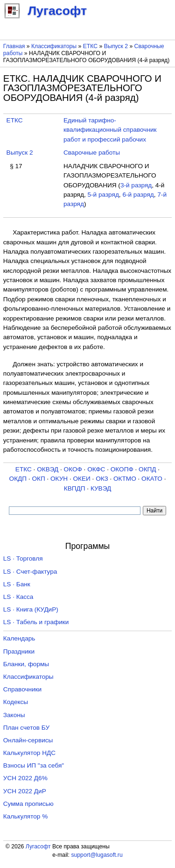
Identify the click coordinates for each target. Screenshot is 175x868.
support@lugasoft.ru (97, 855)
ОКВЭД (48, 469)
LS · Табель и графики (36, 622)
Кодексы (16, 702)
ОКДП (18, 479)
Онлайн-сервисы (28, 740)
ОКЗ (102, 479)
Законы (14, 715)
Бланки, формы (26, 664)
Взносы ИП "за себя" (34, 765)
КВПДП (75, 488)
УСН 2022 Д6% (25, 778)
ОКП (38, 479)
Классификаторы (54, 46)
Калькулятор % (25, 816)
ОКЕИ (81, 479)
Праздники (19, 651)
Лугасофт (38, 847)
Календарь (19, 638)
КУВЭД (101, 488)
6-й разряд (138, 195)
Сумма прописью (28, 804)
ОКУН (59, 479)
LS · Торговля (23, 559)
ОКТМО (125, 479)
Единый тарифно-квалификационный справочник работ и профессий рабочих (110, 130)
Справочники (22, 689)
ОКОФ (73, 469)
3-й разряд (136, 185)
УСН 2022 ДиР (25, 791)
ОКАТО (152, 479)
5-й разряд (103, 195)
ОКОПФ (122, 469)
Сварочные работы (92, 153)
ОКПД (147, 469)
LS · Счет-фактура (30, 572)
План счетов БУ (26, 728)
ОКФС (96, 469)
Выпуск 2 (116, 46)
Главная (14, 46)
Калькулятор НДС (29, 753)
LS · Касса (18, 597)
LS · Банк (17, 584)
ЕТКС (90, 46)
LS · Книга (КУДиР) (31, 609)
